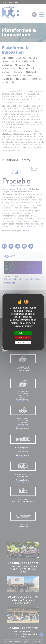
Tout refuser (23, 338)
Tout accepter (23, 333)
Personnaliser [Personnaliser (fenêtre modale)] (23, 342)
